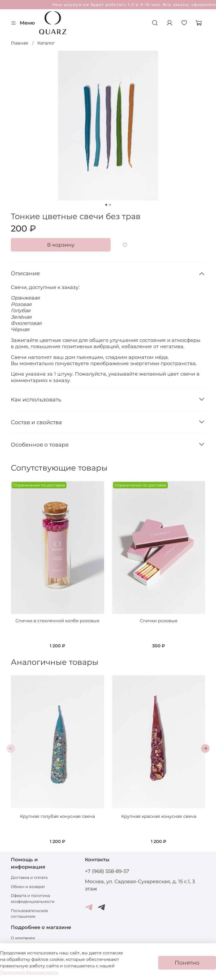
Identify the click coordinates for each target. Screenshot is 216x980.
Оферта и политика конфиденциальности (33, 899)
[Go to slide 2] (110, 205)
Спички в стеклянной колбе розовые (57, 621)
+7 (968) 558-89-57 (107, 871)
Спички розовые (159, 621)
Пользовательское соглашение (29, 914)
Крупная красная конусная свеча (159, 816)
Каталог (46, 43)
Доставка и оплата (29, 877)
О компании (23, 938)
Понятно (187, 963)
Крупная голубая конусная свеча (57, 816)
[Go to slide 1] (106, 205)
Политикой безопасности (29, 972)
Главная (20, 43)
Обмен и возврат (28, 887)
